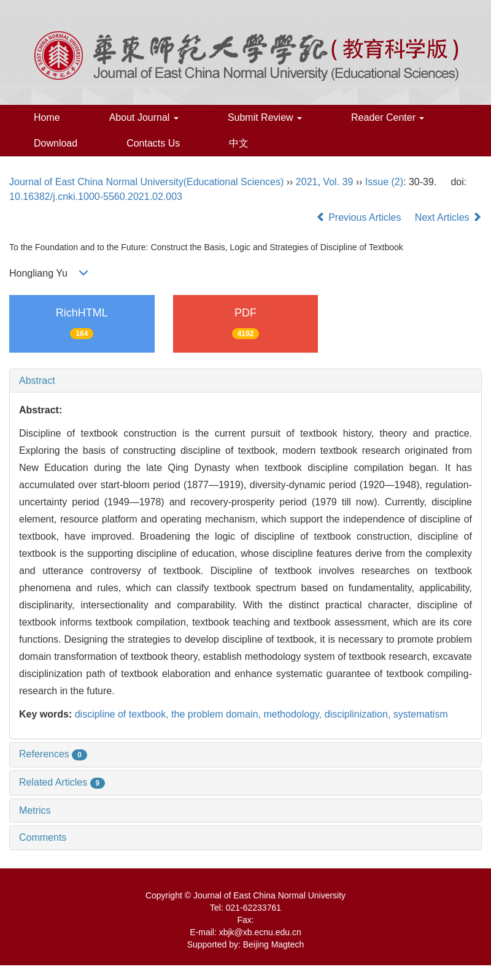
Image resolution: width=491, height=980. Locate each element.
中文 (239, 143)
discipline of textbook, (123, 714)
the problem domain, (217, 714)
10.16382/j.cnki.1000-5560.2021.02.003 (96, 197)
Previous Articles (360, 217)
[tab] (245, 381)
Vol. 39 (338, 182)
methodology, (294, 714)
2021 (307, 182)
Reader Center (388, 117)
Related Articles (62, 782)
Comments (43, 837)
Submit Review (265, 117)
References (53, 754)
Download (56, 143)
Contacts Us (153, 143)
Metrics (35, 810)
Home (47, 117)
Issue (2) (384, 182)
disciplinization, (359, 714)
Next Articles (448, 217)
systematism (421, 714)
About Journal (144, 117)
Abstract (37, 381)
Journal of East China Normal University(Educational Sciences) (146, 182)
